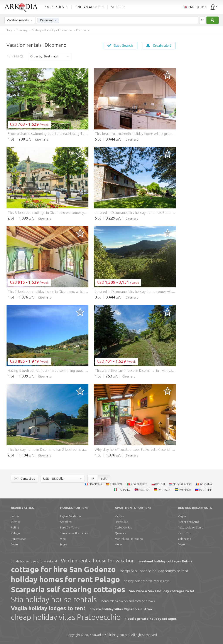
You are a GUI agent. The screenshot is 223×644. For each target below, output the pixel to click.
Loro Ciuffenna (70, 527)
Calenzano (185, 539)
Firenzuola (121, 522)
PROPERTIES (54, 7)
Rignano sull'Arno (189, 522)
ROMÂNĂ (206, 484)
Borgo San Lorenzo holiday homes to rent (154, 571)
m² (93, 479)
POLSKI (160, 484)
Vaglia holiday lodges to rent (48, 608)
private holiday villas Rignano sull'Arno (121, 609)
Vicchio (15, 522)
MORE (116, 7)
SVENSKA (185, 490)
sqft (104, 479)
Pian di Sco (185, 533)
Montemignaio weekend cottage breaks (128, 601)
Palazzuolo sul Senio (191, 527)
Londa (15, 516)
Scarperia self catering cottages (68, 589)
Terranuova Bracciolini (74, 533)
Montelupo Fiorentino (129, 539)
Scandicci (66, 522)
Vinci (63, 539)
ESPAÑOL (116, 484)
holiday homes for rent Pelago (65, 579)
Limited (111, 635)
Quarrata (121, 533)
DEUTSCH (164, 490)
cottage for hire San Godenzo (63, 569)
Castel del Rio (123, 527)
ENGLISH (144, 490)
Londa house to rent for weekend (34, 561)
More (14, 544)
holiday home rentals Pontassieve (147, 581)
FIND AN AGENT (87, 7)
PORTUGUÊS (139, 484)
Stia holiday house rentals (54, 599)
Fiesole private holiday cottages (151, 619)
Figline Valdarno (70, 516)
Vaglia (182, 516)
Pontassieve (18, 539)
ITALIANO (124, 490)
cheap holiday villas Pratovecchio (66, 617)
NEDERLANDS (182, 484)
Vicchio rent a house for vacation (98, 561)
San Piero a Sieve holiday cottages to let (162, 591)
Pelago (15, 533)
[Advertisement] (199, 100)
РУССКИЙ (206, 490)
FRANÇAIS (95, 484)
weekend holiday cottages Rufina (166, 561)
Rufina (15, 527)
